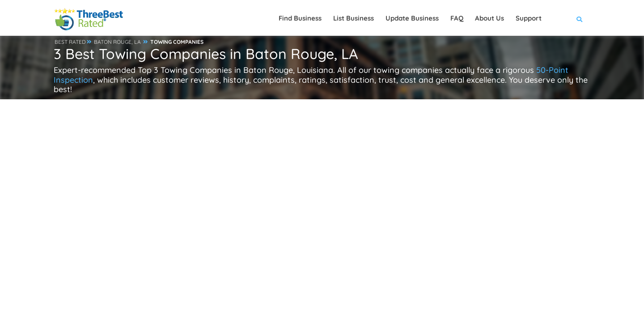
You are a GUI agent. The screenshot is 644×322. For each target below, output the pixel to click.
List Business (354, 18)
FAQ (457, 18)
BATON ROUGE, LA (117, 42)
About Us (489, 18)
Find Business (300, 18)
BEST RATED (70, 42)
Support (529, 18)
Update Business (412, 18)
